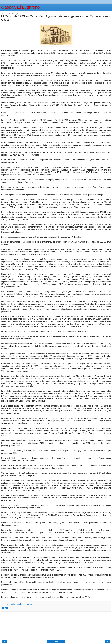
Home (56, 641)
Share (5, 608)
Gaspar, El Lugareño (20, 7)
